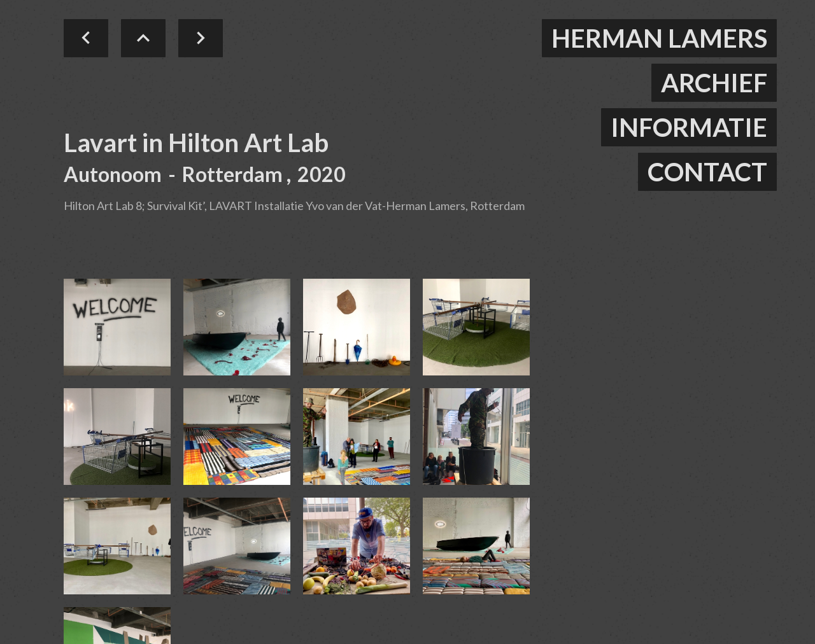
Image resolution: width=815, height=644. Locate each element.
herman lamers (659, 38)
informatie (689, 127)
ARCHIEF (714, 83)
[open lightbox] (117, 327)
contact (707, 172)
